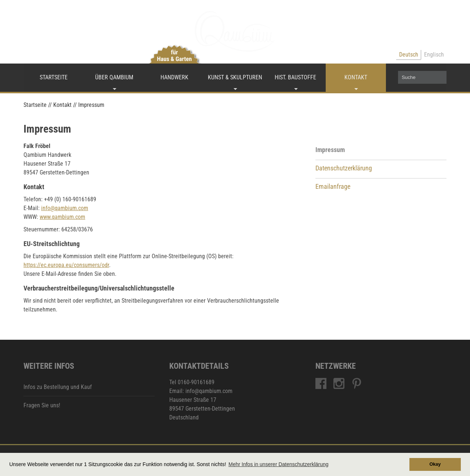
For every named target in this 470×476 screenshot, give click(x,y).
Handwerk (174, 77)
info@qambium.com (65, 208)
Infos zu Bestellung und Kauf (58, 387)
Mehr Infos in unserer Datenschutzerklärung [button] (278, 464)
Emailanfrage (333, 187)
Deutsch (409, 55)
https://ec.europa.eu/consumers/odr (66, 265)
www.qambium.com (62, 217)
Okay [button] (435, 464)
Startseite (54, 77)
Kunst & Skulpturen (235, 77)
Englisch (434, 55)
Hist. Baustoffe (295, 77)
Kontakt (356, 77)
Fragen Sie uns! (42, 405)
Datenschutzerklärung (344, 168)
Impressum (330, 150)
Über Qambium (114, 77)
